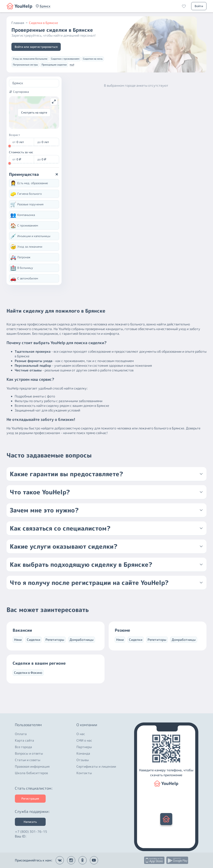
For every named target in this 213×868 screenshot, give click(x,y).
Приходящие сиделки (54, 65)
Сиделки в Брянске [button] (43, 23)
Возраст (15, 135)
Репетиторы (55, 640)
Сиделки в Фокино (28, 673)
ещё (72, 65)
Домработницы (82, 640)
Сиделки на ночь (93, 59)
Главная (20, 23)
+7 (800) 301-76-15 (31, 831)
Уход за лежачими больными (30, 59)
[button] (45, 6)
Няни (18, 640)
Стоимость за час (21, 152)
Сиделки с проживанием (65, 59)
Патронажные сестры (25, 65)
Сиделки (34, 640)
